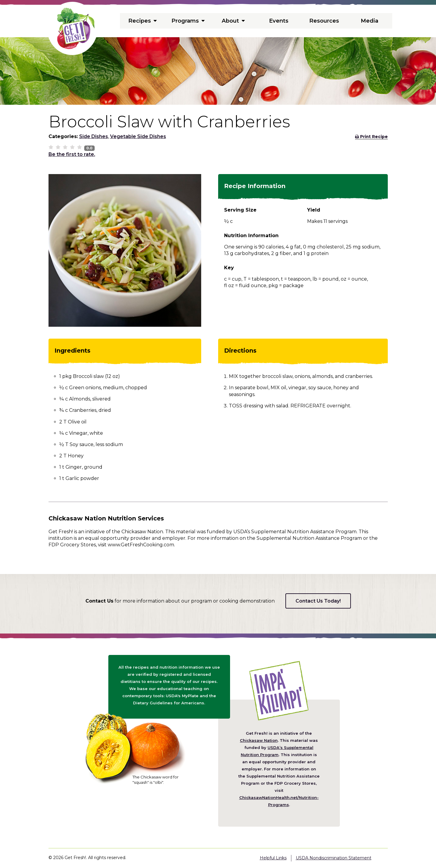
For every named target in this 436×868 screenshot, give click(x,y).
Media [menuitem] (369, 21)
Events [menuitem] (279, 21)
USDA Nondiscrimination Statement (334, 858)
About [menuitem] (233, 21)
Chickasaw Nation (259, 740)
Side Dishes (94, 136)
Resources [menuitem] (324, 21)
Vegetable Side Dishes (138, 136)
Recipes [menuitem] (143, 21)
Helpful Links (273, 858)
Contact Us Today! (318, 601)
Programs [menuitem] (188, 21)
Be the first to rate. (72, 154)
